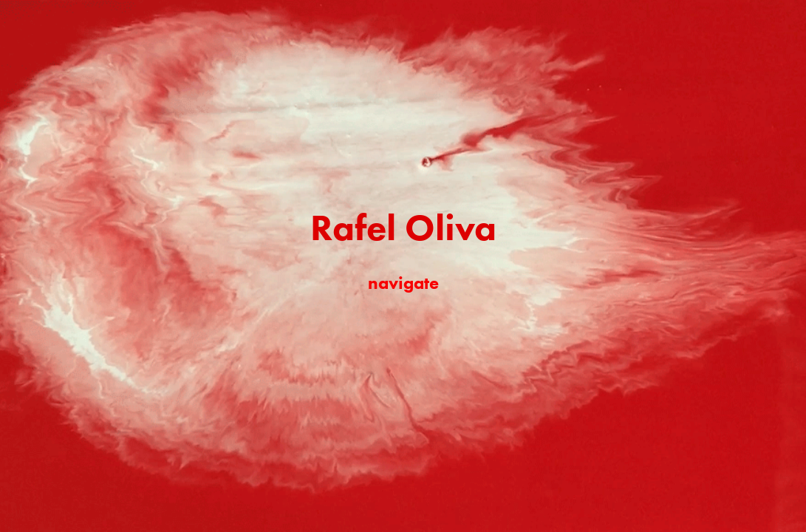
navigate (403, 283)
